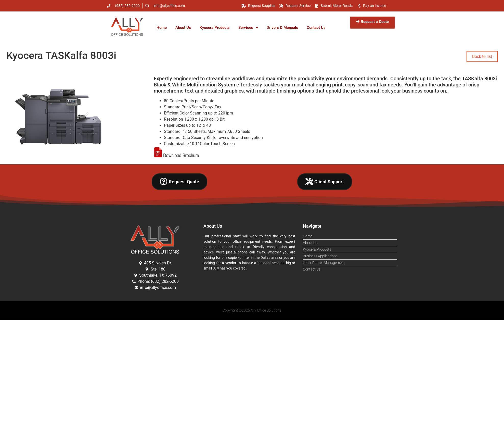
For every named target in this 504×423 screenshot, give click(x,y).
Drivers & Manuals (282, 28)
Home (162, 28)
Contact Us (316, 28)
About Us (183, 28)
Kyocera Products (215, 28)
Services (248, 28)
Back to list (482, 56)
